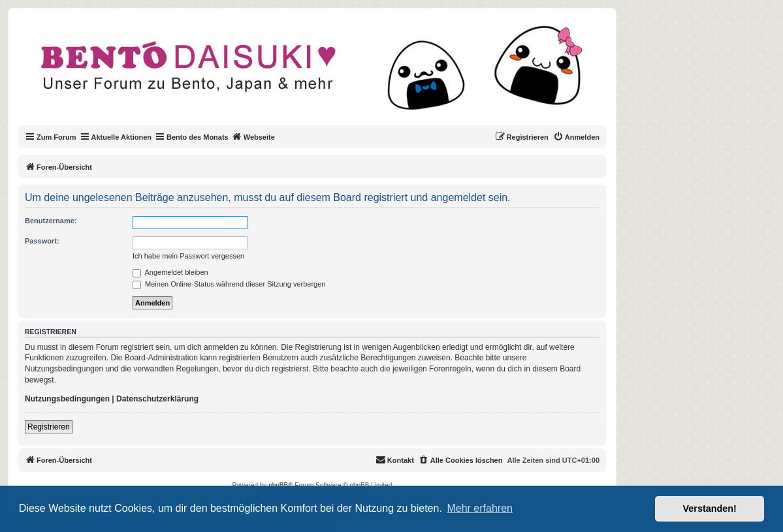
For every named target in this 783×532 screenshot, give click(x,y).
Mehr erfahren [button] (480, 508)
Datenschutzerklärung (157, 399)
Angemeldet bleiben (170, 272)
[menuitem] (576, 137)
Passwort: (42, 241)
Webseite (253, 136)
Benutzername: (51, 221)
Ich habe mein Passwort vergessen (188, 256)
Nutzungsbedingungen (67, 399)
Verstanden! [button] (710, 509)
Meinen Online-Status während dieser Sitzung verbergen (229, 284)
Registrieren (49, 427)
